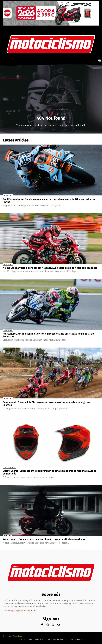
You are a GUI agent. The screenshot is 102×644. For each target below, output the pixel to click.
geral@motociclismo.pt (24, 611)
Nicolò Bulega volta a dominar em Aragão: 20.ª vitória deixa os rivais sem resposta (50, 268)
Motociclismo (17, 636)
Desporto (8, 196)
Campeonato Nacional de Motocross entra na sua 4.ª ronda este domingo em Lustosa (47, 404)
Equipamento (9, 467)
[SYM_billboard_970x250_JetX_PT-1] (51, 25)
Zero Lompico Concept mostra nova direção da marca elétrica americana (44, 540)
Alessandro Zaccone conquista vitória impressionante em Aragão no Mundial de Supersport (48, 335)
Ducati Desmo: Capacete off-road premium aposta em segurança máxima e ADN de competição (50, 472)
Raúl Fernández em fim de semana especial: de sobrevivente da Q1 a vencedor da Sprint (49, 201)
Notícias (7, 536)
